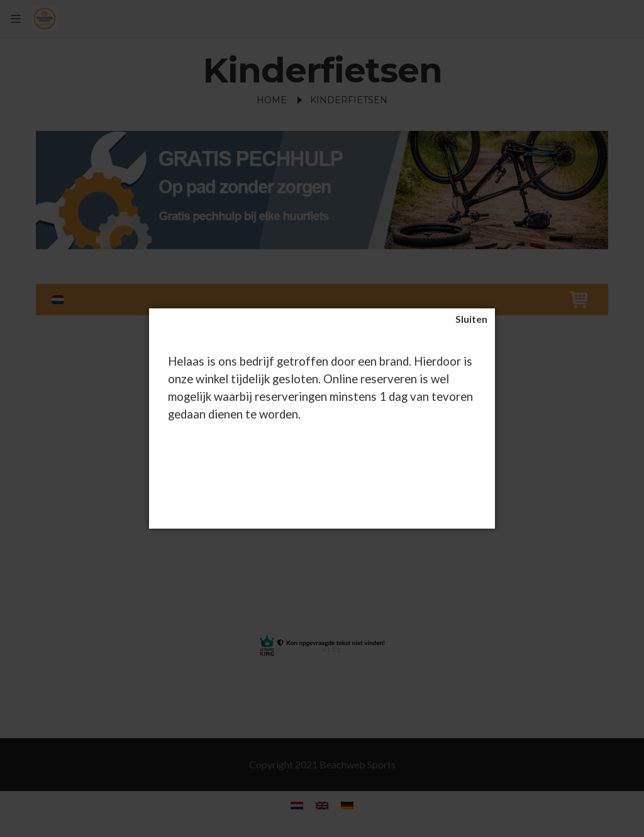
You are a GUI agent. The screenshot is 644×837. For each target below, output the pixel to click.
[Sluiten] (471, 319)
